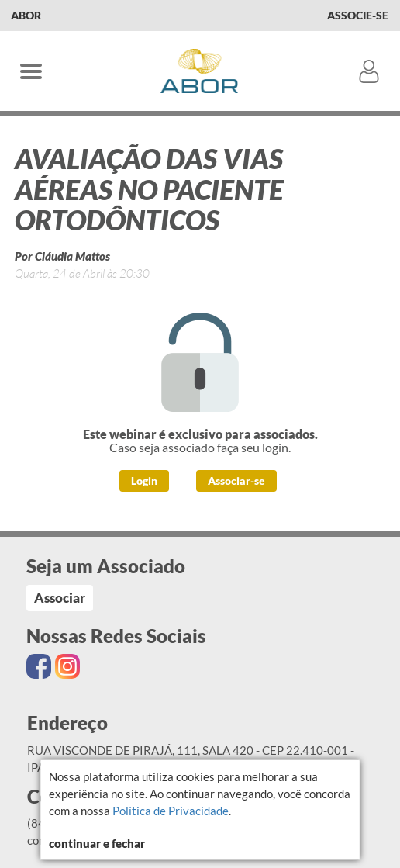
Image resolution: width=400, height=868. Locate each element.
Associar (60, 598)
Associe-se (358, 15)
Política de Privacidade (171, 811)
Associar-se (236, 481)
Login (144, 481)
